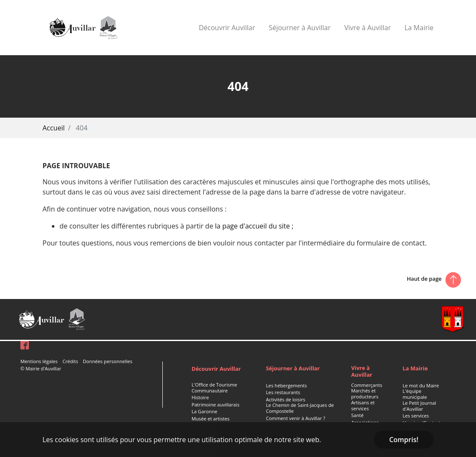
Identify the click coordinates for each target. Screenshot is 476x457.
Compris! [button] (404, 440)
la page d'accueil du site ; (254, 226)
